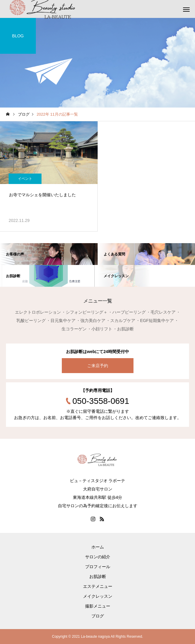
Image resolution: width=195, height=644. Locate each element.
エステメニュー (98, 586)
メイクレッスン (98, 596)
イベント (25, 179)
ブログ (98, 616)
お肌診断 (98, 576)
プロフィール (98, 567)
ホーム (98, 547)
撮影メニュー (98, 606)
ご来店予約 (98, 366)
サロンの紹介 (98, 557)
